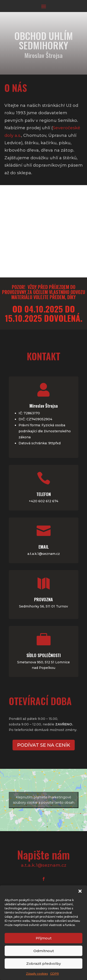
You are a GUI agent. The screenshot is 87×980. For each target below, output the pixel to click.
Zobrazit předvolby (43, 963)
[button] (80, 891)
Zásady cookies (37, 974)
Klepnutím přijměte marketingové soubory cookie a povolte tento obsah (44, 800)
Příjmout (44, 938)
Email (11, 539)
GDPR (55, 974)
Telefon (76, 507)
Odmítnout (44, 951)
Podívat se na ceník (43, 745)
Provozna (77, 571)
